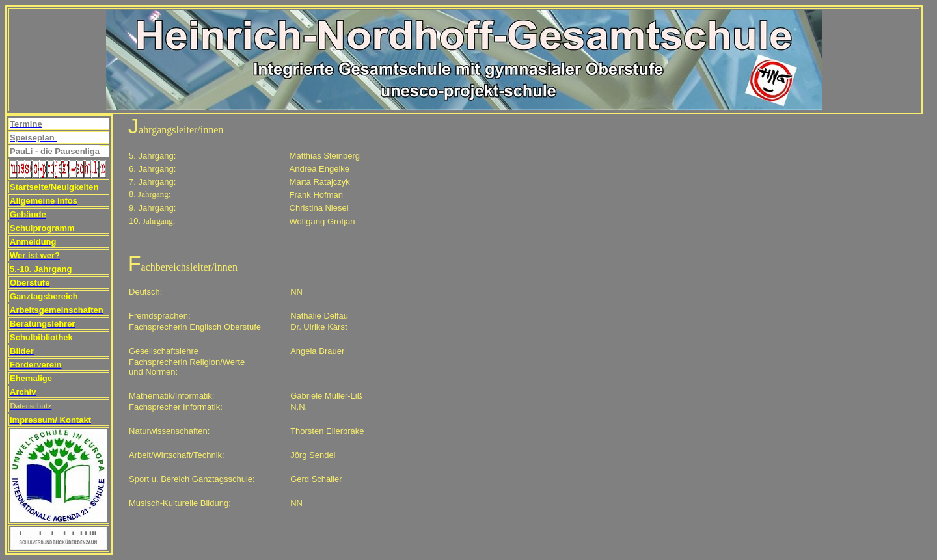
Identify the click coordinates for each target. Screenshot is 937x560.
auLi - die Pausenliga (58, 151)
